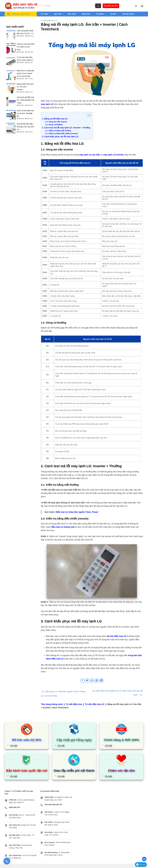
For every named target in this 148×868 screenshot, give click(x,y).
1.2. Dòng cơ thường (54, 125)
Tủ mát (114, 14)
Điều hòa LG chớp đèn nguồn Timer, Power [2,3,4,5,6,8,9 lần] (25, 73)
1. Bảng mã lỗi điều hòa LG (55, 119)
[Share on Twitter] (87, 681)
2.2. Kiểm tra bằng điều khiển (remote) (62, 133)
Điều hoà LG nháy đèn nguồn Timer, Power (77, 512)
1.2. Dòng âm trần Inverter (56, 122)
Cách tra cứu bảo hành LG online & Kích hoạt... (26, 47)
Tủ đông (101, 14)
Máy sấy (59, 14)
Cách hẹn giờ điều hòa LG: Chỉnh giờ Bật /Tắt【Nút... (25, 100)
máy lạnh (108, 155)
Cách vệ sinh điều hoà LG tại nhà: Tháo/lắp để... (25, 113)
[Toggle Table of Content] (88, 115)
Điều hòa (87, 14)
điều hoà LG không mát (63, 527)
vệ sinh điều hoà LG (116, 636)
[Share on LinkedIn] (101, 681)
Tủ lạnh (45, 14)
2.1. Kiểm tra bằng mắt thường (58, 131)
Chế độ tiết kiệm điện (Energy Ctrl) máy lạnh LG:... (25, 127)
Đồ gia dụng (129, 14)
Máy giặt (73, 14)
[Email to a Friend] (92, 681)
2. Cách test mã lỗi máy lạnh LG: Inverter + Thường (66, 128)
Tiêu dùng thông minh (52, 704)
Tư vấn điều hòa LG (49, 21)
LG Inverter (118, 155)
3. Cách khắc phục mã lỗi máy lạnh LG (60, 137)
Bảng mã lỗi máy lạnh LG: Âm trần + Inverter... (25, 87)
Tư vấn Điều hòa (74, 704)
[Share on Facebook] (82, 681)
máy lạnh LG (47, 104)
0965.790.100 (111, 6)
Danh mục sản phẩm (18, 14)
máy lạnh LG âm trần (90, 155)
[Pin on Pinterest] (97, 681)
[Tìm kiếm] (98, 6)
